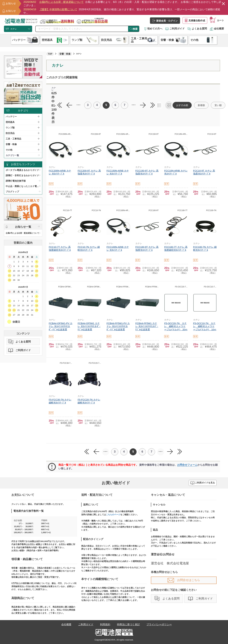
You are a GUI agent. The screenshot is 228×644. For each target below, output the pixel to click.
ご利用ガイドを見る (203, 483)
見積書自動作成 (195, 20)
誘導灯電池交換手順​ (16, 181)
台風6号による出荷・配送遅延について (22, 233)
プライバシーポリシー (159, 624)
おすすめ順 (182, 105)
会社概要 (217, 29)
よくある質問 (197, 29)
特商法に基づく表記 (128, 624)
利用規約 (105, 624)
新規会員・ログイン (165, 21)
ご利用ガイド (175, 29)
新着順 (201, 105)
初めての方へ (153, 29)
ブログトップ (12, 192)
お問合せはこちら (184, 580)
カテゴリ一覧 (12, 155)
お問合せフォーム (187, 465)
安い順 (218, 105)
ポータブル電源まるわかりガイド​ (22, 170)
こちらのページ (113, 515)
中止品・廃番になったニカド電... (22, 186)
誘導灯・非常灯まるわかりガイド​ (22, 175)
